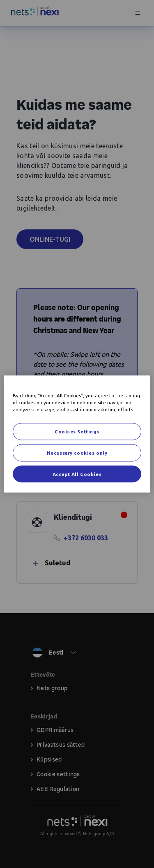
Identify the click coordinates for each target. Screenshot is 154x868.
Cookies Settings (77, 431)
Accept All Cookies (77, 474)
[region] (77, 434)
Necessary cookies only (77, 452)
